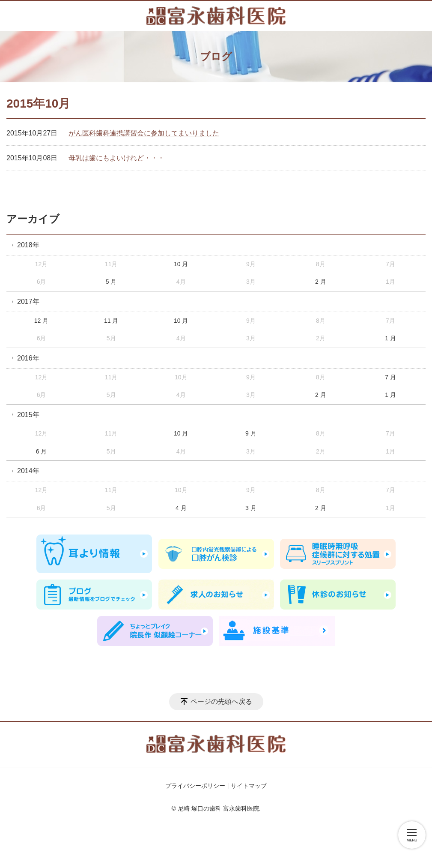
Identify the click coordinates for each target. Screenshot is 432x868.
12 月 (41, 321)
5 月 (111, 282)
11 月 (111, 321)
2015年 (28, 415)
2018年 (28, 245)
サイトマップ (249, 786)
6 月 (42, 451)
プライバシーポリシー (195, 786)
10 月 (181, 264)
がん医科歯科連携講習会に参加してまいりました (144, 133)
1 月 (390, 338)
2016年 (28, 358)
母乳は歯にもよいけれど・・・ (116, 158)
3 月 (251, 508)
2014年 (28, 471)
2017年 (28, 302)
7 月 (390, 377)
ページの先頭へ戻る (221, 701)
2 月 (321, 282)
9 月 (251, 433)
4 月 (181, 508)
